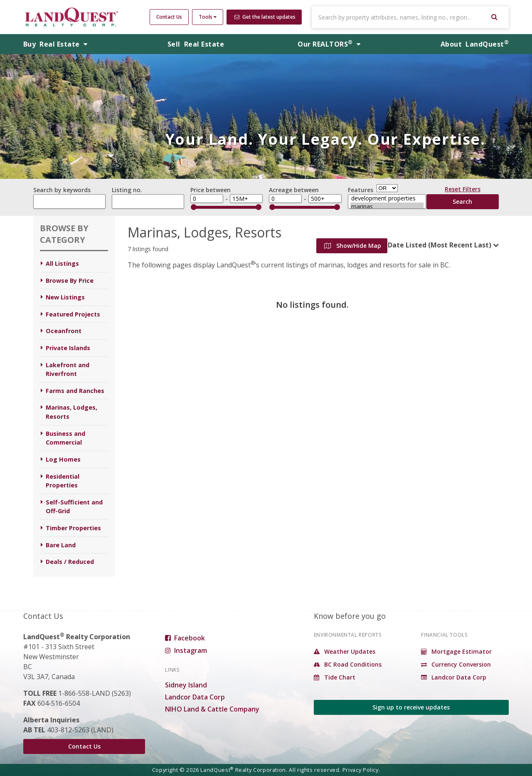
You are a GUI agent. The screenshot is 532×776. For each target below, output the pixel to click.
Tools (208, 17)
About (475, 44)
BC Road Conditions (348, 664)
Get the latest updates (265, 17)
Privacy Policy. (361, 770)
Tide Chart (335, 677)
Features (361, 190)
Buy (55, 44)
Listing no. (127, 190)
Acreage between (294, 190)
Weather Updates (345, 651)
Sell (196, 44)
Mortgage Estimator (456, 651)
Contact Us (169, 17)
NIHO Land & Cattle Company (212, 709)
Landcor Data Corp (195, 697)
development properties (387, 198)
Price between (211, 190)
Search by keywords (62, 190)
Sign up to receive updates (411, 707)
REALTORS (329, 44)
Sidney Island (186, 685)
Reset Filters (463, 190)
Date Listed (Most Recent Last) (440, 245)
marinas (387, 207)
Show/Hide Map (353, 246)
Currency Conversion (456, 664)
